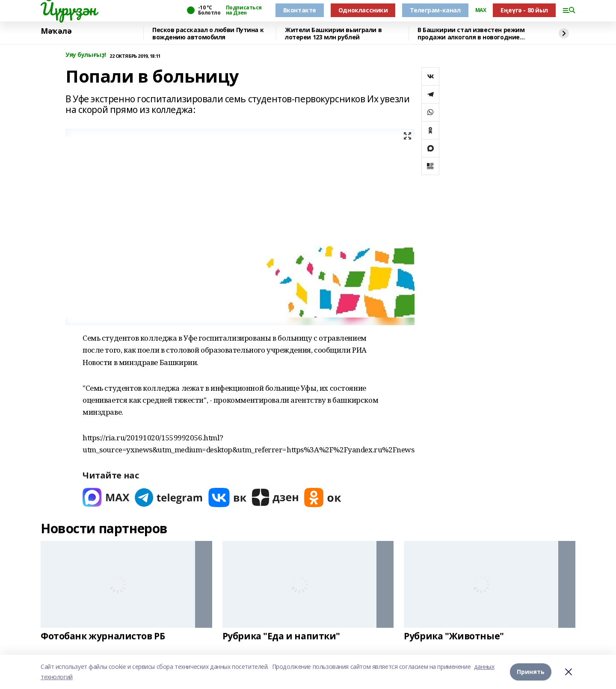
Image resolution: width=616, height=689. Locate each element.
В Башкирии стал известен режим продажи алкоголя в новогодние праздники (471, 34)
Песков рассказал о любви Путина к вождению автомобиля (208, 34)
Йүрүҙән (68, 9)
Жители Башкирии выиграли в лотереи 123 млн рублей (333, 34)
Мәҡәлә (56, 31)
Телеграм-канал (435, 10)
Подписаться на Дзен (244, 10)
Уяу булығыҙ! (86, 55)
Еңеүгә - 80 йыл (524, 10)
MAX (481, 10)
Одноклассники (363, 10)
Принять (531, 672)
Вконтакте (300, 10)
